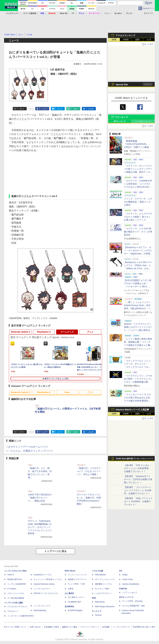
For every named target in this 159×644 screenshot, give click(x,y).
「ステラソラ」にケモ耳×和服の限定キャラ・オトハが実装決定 (138, 232)
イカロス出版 (98, 571)
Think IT (11, 575)
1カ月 (149, 40)
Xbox (67, 392)
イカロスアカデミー (103, 593)
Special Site (122, 85)
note (75, 109)
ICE (121, 571)
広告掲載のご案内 (51, 627)
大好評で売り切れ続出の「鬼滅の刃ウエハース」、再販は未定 (40, 498)
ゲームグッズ (67, 332)
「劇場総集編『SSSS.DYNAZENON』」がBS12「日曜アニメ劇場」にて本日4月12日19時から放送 (138, 147)
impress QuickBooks (131, 584)
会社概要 (106, 627)
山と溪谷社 (69, 593)
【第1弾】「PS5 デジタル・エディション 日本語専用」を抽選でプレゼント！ (138, 468)
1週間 (137, 40)
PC (73, 13)
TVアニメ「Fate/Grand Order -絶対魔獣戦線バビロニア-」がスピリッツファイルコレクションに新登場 (40, 527)
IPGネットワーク (126, 597)
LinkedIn (91, 109)
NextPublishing (40, 610)
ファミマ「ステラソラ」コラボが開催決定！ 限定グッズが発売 (138, 202)
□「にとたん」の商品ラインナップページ (30, 451)
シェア (44, 109)
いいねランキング (143, 121)
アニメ (90, 332)
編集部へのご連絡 (70, 627)
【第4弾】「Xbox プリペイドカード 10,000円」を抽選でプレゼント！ (138, 501)
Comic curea (127, 579)
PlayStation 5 (44, 332)
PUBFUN (123, 589)
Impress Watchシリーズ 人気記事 (132, 410)
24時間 (126, 40)
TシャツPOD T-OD (76, 584)
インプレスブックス (42, 606)
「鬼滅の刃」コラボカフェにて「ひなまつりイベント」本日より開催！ (89, 471)
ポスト (22, 109)
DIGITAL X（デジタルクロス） (47, 593)
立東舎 (71, 589)
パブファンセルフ (130, 593)
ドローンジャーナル (16, 593)
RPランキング (120, 121)
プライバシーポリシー (90, 627)
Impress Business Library (44, 584)
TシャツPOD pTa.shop (132, 601)
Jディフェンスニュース (105, 579)
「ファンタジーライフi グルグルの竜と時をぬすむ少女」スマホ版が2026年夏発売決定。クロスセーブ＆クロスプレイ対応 (138, 401)
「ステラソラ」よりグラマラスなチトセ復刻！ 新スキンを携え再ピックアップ (138, 217)
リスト (31, 109)
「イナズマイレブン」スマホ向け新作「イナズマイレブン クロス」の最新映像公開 (138, 379)
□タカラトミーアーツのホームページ (27, 447)
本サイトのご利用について (15, 627)
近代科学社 (69, 607)
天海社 (125, 575)
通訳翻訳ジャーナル (103, 584)
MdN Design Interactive (105, 607)
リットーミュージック (77, 575)
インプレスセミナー (42, 589)
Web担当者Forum (15, 579)
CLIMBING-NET (75, 602)
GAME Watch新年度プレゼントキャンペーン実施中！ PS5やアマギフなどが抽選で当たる (134, 459)
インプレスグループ (121, 627)
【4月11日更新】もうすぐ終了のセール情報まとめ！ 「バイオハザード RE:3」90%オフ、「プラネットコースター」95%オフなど (138, 286)
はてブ (60, 109)
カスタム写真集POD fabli (133, 606)
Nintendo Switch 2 (20, 332)
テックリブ (97, 611)
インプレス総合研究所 (17, 584)
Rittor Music (70, 571)
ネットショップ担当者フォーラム (48, 579)
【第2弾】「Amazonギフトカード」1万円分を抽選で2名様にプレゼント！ (138, 479)
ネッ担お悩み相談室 (16, 598)
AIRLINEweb (100, 575)
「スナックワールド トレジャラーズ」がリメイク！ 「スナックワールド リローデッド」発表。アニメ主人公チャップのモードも (138, 367)
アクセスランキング (125, 35)
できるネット (13, 611)
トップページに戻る (55, 551)
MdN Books (100, 602)
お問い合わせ (35, 627)
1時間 (114, 40)
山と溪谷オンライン (76, 597)
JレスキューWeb (102, 589)
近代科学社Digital (75, 610)
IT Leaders (12, 589)
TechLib (98, 615)
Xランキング (122, 117)
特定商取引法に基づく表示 (144, 627)
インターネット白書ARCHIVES (20, 616)
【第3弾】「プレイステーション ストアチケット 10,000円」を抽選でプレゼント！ (138, 490)
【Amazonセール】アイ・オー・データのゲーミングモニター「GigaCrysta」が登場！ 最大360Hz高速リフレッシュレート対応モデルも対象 (138, 254)
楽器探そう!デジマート (77, 579)
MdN (94, 598)
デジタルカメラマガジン (18, 607)
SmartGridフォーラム (43, 575)
